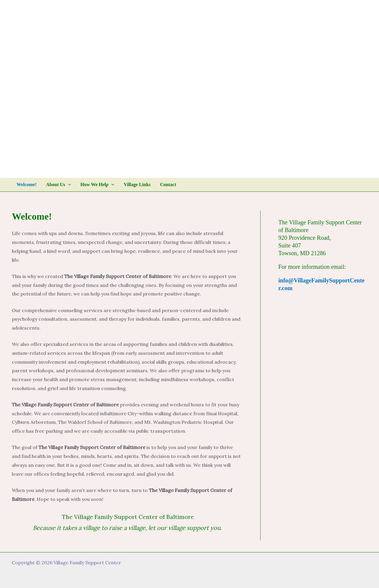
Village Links (137, 184)
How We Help (97, 185)
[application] (68, 185)
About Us (59, 185)
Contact (168, 184)
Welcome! (27, 184)
